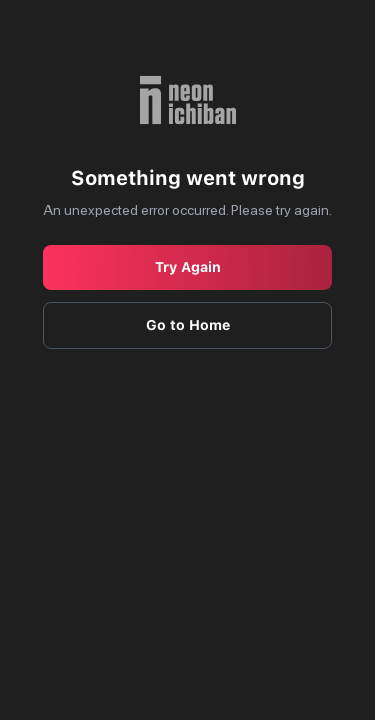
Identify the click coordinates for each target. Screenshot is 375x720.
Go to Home (188, 325)
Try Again (188, 267)
